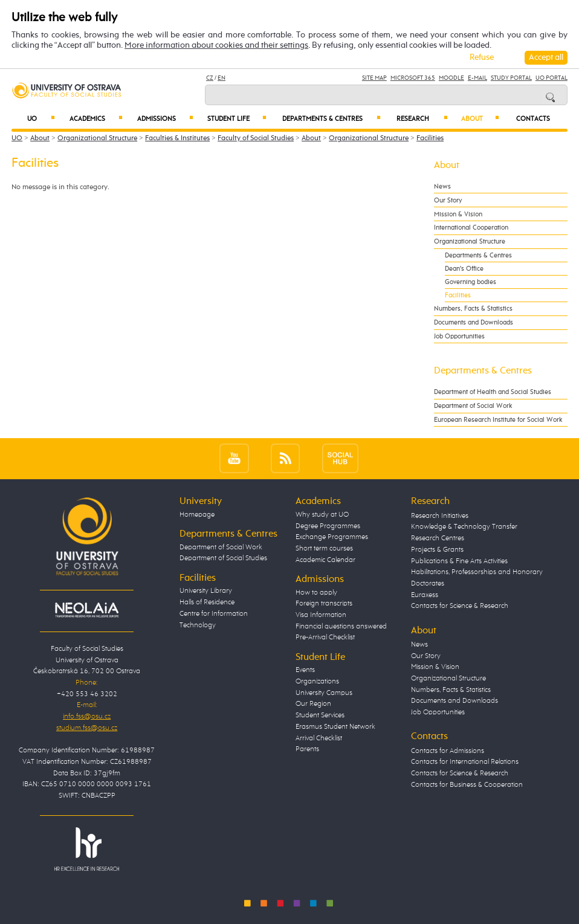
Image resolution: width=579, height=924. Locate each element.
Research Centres (438, 538)
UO (41, 118)
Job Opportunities (459, 336)
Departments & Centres (332, 118)
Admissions (165, 118)
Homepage (197, 515)
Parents (307, 749)
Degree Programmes (328, 526)
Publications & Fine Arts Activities (459, 561)
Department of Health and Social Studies (493, 392)
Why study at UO (322, 515)
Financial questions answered (341, 626)
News (442, 186)
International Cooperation (471, 228)
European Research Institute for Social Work (498, 420)
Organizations (317, 681)
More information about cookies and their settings (216, 45)
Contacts (533, 119)
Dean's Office (464, 269)
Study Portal (511, 78)
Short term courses (324, 548)
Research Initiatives (440, 516)
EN (222, 78)
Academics (96, 118)
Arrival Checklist (319, 738)
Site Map (374, 78)
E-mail (477, 78)
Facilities (430, 138)
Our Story (448, 200)
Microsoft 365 (413, 78)
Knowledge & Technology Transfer (464, 527)
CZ (210, 78)
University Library (206, 591)
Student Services (320, 715)
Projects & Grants (437, 550)
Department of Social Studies (223, 558)
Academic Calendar (325, 560)
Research (422, 118)
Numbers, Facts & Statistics (473, 309)
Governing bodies (471, 282)
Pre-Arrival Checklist (325, 637)
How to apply (316, 593)
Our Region (313, 704)
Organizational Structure (97, 138)
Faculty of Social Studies (256, 138)
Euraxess (425, 595)
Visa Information (321, 615)
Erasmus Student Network (335, 727)
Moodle (451, 78)
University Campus (324, 693)
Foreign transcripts (324, 603)
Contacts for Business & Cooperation (467, 785)
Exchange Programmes (332, 537)
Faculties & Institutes (177, 138)
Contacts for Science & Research (460, 606)
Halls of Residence (207, 602)
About (480, 118)
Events (305, 670)
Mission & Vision (458, 214)
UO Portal (552, 78)
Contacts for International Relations (465, 762)
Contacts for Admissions (448, 751)
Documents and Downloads (474, 322)
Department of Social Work (473, 406)
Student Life (237, 118)
